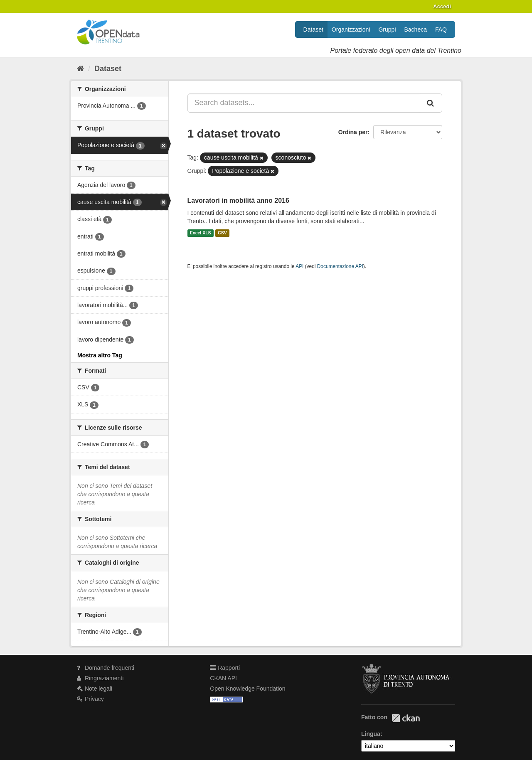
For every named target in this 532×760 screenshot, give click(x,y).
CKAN (406, 718)
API (299, 266)
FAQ (441, 30)
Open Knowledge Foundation (248, 689)
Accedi (442, 6)
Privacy (90, 699)
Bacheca (416, 30)
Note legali (95, 689)
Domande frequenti (106, 668)
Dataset (313, 30)
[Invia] (431, 103)
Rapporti (225, 668)
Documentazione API (340, 266)
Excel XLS (201, 233)
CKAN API (223, 678)
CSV (222, 233)
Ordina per (353, 132)
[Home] (80, 69)
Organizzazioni (351, 30)
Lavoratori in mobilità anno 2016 (238, 200)
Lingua (371, 734)
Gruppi (387, 30)
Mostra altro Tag (100, 355)
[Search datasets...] (304, 103)
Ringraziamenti (100, 678)
